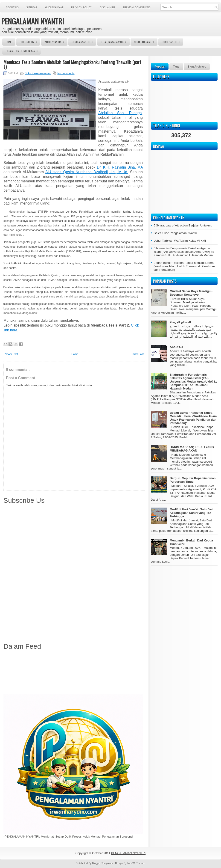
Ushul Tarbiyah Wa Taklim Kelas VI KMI (180, 241)
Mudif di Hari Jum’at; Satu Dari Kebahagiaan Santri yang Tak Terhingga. (191, 513)
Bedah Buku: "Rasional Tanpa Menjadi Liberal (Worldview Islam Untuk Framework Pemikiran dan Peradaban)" (184, 266)
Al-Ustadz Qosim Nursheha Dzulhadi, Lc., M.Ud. (87, 172)
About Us (12, 7)
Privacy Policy (82, 7)
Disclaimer (107, 7)
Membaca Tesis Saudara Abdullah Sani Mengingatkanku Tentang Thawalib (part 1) (72, 64)
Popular (160, 67)
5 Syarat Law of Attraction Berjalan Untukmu (183, 225)
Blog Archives (197, 67)
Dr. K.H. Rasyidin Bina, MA (120, 167)
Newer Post (11, 354)
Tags (176, 67)
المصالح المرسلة (180, 322)
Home (9, 42)
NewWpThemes (136, 863)
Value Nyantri (56, 41)
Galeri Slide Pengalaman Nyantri (175, 233)
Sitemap (32, 7)
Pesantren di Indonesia (23, 50)
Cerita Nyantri (84, 41)
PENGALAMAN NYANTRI (33, 21)
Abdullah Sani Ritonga (120, 113)
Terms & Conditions (137, 7)
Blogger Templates (103, 863)
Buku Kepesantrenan (38, 73)
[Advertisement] (74, 673)
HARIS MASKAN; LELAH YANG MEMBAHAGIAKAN (192, 449)
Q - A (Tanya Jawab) (115, 41)
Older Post (138, 354)
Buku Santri (173, 41)
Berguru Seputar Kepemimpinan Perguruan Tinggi (193, 480)
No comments (66, 73)
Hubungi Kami (54, 7)
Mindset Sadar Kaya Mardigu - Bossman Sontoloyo (191, 293)
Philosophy (30, 41)
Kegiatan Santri (144, 42)
